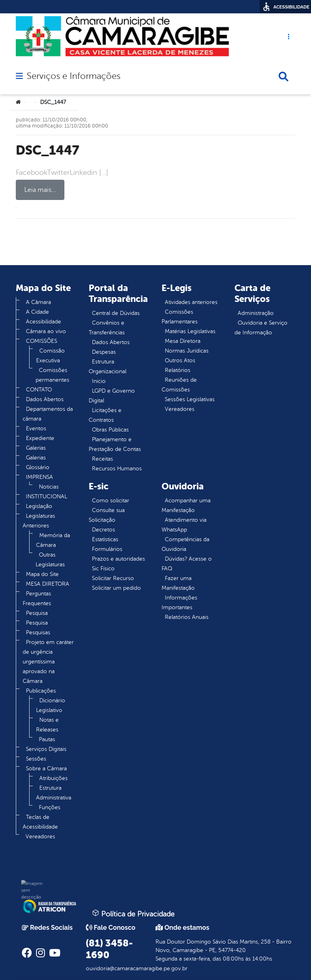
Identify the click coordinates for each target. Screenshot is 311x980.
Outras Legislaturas (50, 560)
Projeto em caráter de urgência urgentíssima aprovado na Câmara (48, 662)
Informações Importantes (179, 603)
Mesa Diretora (183, 341)
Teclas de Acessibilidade (40, 822)
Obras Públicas (110, 430)
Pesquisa (37, 613)
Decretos (103, 530)
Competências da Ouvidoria (185, 544)
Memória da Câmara (53, 540)
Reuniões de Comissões (179, 385)
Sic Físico (103, 569)
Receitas (102, 459)
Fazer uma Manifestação (178, 583)
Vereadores (40, 837)
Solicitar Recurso (113, 578)
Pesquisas (38, 632)
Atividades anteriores (191, 302)
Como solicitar (111, 501)
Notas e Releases (47, 725)
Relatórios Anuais (187, 617)
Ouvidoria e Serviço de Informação (261, 328)
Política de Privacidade (133, 914)
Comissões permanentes (52, 375)
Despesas (104, 352)
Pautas (47, 739)
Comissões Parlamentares (180, 317)
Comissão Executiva (50, 356)
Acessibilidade (44, 322)
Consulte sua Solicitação (107, 515)
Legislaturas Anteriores (39, 521)
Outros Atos (180, 360)
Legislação (39, 506)
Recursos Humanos (117, 469)
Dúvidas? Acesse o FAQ (187, 564)
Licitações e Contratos (105, 415)
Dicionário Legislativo (51, 705)
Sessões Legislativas (190, 399)
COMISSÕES (42, 341)
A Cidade (37, 312)
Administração (256, 313)
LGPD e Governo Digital (112, 396)
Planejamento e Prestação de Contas (115, 444)
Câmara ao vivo (46, 331)
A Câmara (38, 302)
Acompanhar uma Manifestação (186, 505)
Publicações (41, 691)
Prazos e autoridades (118, 559)
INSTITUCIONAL (47, 496)
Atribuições (53, 778)
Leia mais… (40, 190)
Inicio (99, 381)
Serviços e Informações (73, 76)
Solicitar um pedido (116, 588)
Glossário (38, 467)
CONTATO (39, 390)
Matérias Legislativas (190, 331)
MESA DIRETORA (48, 584)
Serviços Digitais (46, 749)
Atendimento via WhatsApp (184, 525)
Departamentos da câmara (48, 414)
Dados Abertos (45, 399)
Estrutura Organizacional (108, 367)
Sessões (36, 759)
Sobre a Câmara (46, 768)
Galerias (36, 448)
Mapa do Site (42, 574)
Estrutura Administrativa (54, 793)
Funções (50, 807)
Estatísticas (105, 539)
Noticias (49, 487)
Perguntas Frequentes (37, 598)
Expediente (40, 438)
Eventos (36, 428)
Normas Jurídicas (187, 351)
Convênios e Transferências (107, 328)
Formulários (107, 549)
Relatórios (178, 370)
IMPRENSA (39, 477)
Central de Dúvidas (116, 313)
